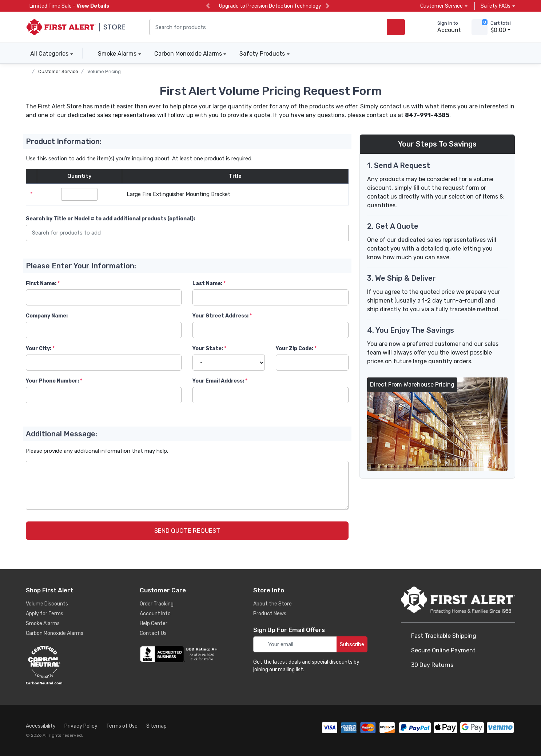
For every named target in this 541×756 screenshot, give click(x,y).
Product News (270, 614)
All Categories (47, 54)
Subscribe (352, 644)
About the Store (273, 604)
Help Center (154, 623)
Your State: (208, 349)
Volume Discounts (47, 604)
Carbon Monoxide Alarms (188, 54)
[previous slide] (208, 6)
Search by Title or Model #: (110, 219)
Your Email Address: (218, 381)
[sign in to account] (444, 27)
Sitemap (156, 726)
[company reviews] (180, 654)
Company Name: (47, 316)
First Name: (41, 283)
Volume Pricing (104, 71)
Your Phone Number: (52, 381)
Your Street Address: (220, 316)
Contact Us (153, 633)
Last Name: (207, 283)
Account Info (155, 614)
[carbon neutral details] (66, 665)
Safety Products (262, 54)
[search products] (396, 27)
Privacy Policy (81, 726)
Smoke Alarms (117, 54)
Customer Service (58, 71)
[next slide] (328, 6)
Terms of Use (122, 726)
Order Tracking (157, 604)
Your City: (39, 349)
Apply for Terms (45, 614)
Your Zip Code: (295, 349)
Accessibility (41, 726)
